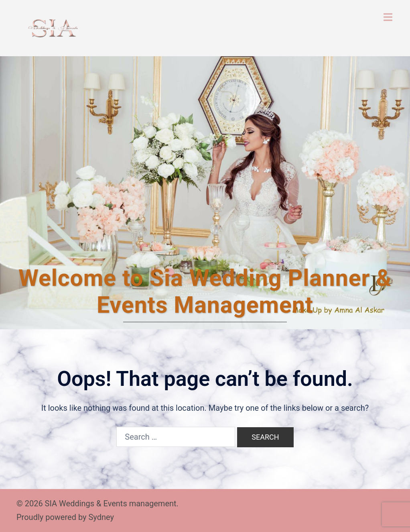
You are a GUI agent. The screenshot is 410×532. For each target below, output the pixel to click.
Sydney (101, 517)
